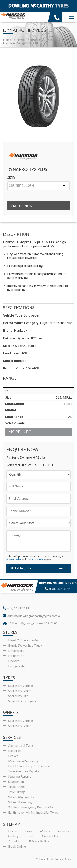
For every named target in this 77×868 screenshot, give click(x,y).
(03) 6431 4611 (58, 589)
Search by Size (18, 696)
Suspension (16, 781)
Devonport (16, 650)
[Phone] (38, 511)
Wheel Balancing (20, 802)
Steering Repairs (20, 776)
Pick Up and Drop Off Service (29, 766)
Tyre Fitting (17, 792)
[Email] (38, 499)
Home (7, 40)
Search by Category (22, 701)
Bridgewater (17, 666)
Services (63, 831)
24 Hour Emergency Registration (31, 807)
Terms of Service (36, 559)
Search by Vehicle (21, 685)
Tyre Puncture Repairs (24, 771)
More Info (20, 432)
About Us (15, 841)
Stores (30, 836)
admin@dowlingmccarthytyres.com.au (32, 616)
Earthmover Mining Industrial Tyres (33, 812)
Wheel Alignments (21, 797)
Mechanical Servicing (23, 761)
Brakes (13, 756)
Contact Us (50, 836)
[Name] (38, 487)
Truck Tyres (17, 787)
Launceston (16, 656)
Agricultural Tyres (21, 745)
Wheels (45, 831)
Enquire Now (22, 206)
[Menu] (71, 17)
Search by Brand (20, 691)
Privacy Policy (14, 559)
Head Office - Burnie (23, 640)
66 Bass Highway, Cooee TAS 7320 (30, 623)
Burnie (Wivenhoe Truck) (26, 645)
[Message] (38, 541)
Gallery (13, 836)
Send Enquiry (21, 568)
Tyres (28, 831)
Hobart (14, 661)
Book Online (17, 846)
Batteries (15, 751)
